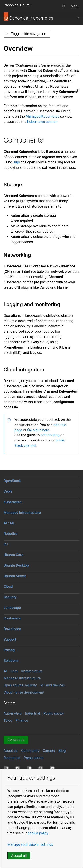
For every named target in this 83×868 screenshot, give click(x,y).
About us (11, 751)
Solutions (11, 661)
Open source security (20, 685)
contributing (50, 435)
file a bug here (38, 430)
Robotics (11, 534)
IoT (6, 544)
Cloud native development (24, 692)
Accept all (19, 856)
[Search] (64, 6)
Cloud (8, 587)
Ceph (8, 491)
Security (10, 597)
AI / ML (9, 523)
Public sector (54, 713)
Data (14, 671)
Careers (49, 751)
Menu (75, 6)
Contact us (16, 740)
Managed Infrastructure (22, 678)
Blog (62, 751)
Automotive (13, 713)
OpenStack (12, 481)
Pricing (9, 650)
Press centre (34, 758)
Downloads (12, 629)
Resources (12, 758)
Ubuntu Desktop (16, 565)
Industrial (33, 713)
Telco (8, 721)
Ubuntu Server (15, 576)
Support (10, 639)
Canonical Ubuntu (17, 5)
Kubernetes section (42, 122)
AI (5, 671)
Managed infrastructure (22, 513)
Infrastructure (32, 671)
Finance (22, 721)
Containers (12, 618)
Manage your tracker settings (30, 845)
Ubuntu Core (13, 555)
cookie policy (38, 833)
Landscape (12, 608)
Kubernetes (13, 502)
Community (30, 751)
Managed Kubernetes (42, 116)
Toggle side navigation (29, 34)
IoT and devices (53, 685)
